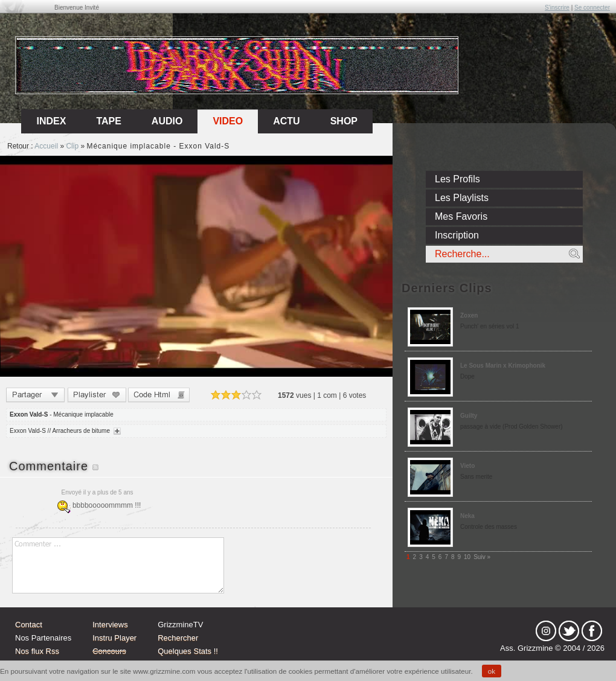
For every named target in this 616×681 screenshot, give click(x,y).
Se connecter (592, 8)
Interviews (110, 625)
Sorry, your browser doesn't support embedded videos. (196, 266)
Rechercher (178, 638)
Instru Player (114, 638)
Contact (29, 625)
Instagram (546, 631)
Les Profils (457, 179)
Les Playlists (462, 198)
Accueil (46, 146)
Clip (72, 146)
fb (592, 631)
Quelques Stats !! (188, 651)
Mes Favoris (461, 216)
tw (569, 631)
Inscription (457, 235)
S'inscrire (557, 8)
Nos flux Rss (37, 651)
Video (228, 121)
